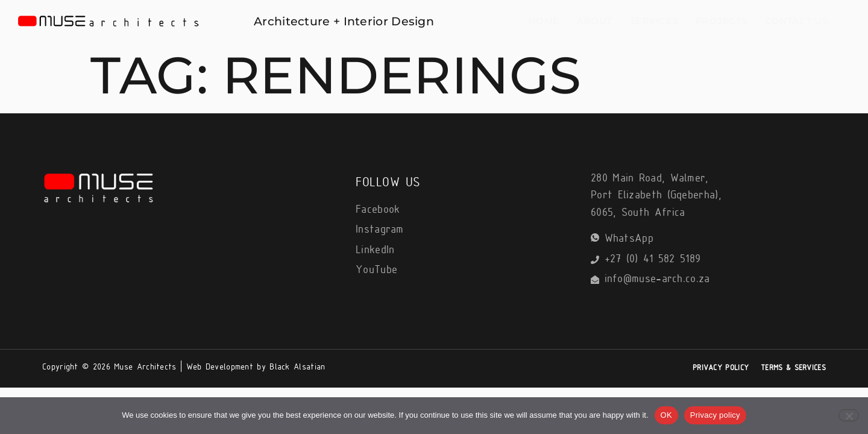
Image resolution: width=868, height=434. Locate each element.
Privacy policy (715, 415)
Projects (728, 21)
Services (666, 21)
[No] (849, 415)
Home (568, 21)
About (613, 21)
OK (666, 415)
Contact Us (797, 21)
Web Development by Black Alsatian (256, 367)
